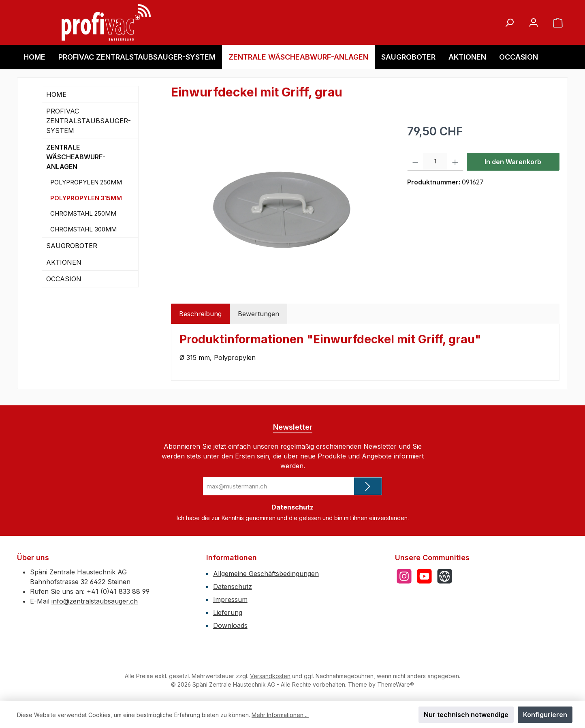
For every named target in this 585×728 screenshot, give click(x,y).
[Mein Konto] (534, 22)
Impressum (230, 600)
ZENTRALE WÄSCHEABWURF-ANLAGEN (76, 157)
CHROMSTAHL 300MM (83, 229)
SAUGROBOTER (72, 246)
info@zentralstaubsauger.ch (95, 601)
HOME (56, 94)
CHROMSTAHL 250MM (83, 213)
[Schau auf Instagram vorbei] (404, 576)
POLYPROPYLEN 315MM (86, 198)
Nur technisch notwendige (466, 715)
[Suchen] (509, 22)
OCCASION (64, 279)
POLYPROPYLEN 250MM (86, 182)
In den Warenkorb (513, 162)
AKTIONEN (64, 262)
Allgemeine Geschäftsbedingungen (266, 574)
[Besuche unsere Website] (445, 576)
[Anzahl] (435, 162)
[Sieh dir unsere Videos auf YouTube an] (424, 576)
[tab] (200, 314)
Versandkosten (270, 676)
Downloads (230, 625)
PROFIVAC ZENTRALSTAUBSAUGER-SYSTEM (89, 121)
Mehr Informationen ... (280, 715)
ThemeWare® (396, 684)
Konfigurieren (545, 715)
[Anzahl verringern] (415, 162)
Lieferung (228, 612)
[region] (281, 210)
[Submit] (368, 486)
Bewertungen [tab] (258, 314)
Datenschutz (233, 587)
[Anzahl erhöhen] (455, 162)
